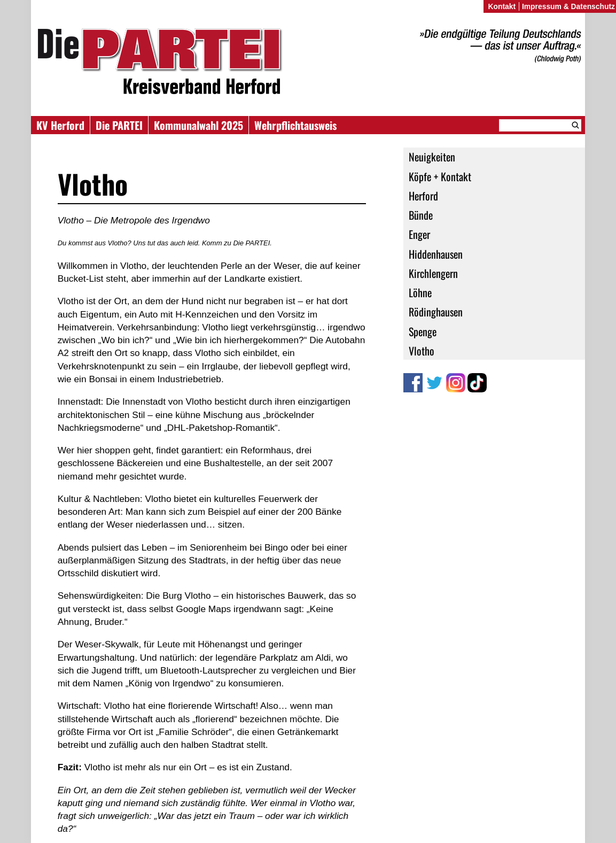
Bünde (421, 215)
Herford (423, 196)
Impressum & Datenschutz (568, 6)
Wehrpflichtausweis (295, 125)
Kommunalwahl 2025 (198, 125)
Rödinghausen (436, 312)
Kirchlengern (433, 273)
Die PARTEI (119, 125)
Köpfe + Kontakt (440, 176)
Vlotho (422, 351)
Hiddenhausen (436, 254)
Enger (419, 234)
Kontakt (502, 6)
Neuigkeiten (432, 157)
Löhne (420, 292)
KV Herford (60, 125)
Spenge (423, 331)
